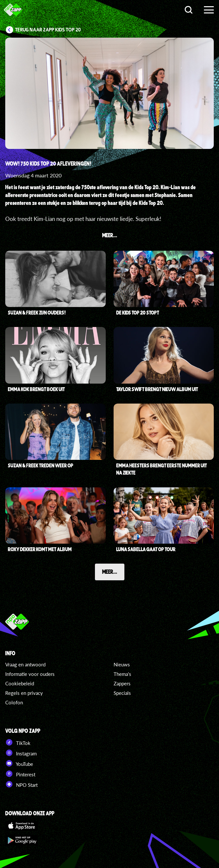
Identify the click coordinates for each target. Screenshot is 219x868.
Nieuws (122, 664)
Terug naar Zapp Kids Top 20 (48, 30)
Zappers (122, 683)
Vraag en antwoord (25, 664)
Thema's (122, 674)
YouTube (19, 763)
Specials (122, 693)
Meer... (110, 571)
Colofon (14, 702)
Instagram (21, 753)
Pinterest (20, 774)
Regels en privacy (24, 693)
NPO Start (21, 784)
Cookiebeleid (20, 683)
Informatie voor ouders (30, 674)
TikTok (18, 742)
